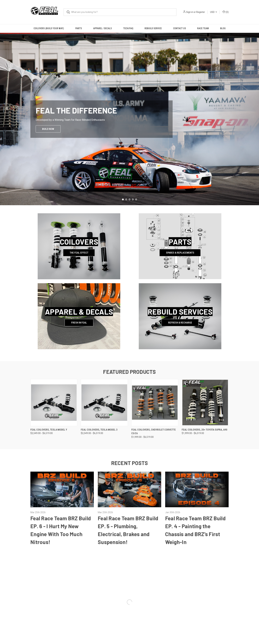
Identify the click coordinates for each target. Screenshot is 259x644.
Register (201, 12)
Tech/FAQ (128, 28)
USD (213, 12)
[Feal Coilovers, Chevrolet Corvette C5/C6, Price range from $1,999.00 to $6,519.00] (155, 403)
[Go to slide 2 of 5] (126, 199)
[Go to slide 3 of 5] (129, 199)
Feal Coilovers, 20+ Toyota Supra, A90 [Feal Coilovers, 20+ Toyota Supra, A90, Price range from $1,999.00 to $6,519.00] (204, 430)
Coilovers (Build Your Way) (49, 28)
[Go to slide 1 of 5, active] (123, 199)
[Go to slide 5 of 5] (136, 199)
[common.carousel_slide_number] (129, 119)
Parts (79, 28)
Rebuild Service (153, 28)
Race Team (203, 28)
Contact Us (180, 28)
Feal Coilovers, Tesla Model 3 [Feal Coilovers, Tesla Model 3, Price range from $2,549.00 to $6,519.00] (99, 430)
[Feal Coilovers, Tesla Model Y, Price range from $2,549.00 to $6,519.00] (54, 403)
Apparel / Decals (102, 28)
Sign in (190, 12)
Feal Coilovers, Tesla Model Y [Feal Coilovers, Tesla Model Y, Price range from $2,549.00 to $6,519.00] (49, 430)
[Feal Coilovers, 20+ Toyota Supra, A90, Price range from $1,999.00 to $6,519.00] (205, 403)
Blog (223, 28)
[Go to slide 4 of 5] (133, 199)
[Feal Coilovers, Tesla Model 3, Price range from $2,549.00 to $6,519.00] (104, 403)
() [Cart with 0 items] (226, 12)
